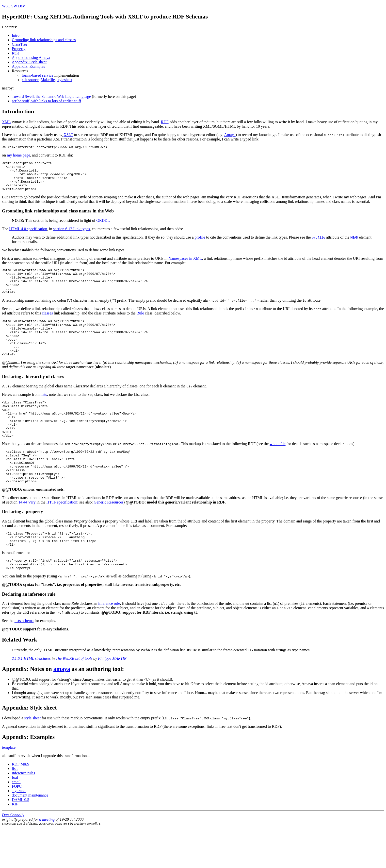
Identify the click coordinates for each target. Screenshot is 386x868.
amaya (62, 707)
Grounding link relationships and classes (44, 40)
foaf (15, 816)
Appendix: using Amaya (31, 58)
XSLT (68, 135)
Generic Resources (109, 535)
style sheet (32, 756)
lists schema (24, 659)
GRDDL (103, 227)
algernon (19, 829)
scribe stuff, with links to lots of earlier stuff (47, 101)
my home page (18, 156)
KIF (15, 842)
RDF (165, 122)
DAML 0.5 (21, 838)
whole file (277, 470)
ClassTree (20, 44)
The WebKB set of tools (74, 697)
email (16, 820)
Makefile (48, 80)
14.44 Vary (27, 535)
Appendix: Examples (28, 66)
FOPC (17, 825)
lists (44, 414)
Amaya (230, 135)
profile (200, 244)
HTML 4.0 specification (28, 235)
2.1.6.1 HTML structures (31, 697)
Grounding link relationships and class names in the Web (58, 217)
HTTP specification (62, 535)
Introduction (18, 111)
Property (19, 49)
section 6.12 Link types (72, 235)
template (9, 786)
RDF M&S (21, 803)
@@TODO (135, 535)
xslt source (30, 80)
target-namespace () (88, 386)
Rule (16, 53)
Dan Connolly (13, 853)
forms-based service (37, 75)
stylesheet (65, 80)
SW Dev (18, 6)
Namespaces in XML (185, 265)
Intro (16, 35)
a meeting (47, 858)
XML (6, 122)
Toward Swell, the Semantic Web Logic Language (51, 96)
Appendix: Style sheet (29, 62)
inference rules (24, 811)
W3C (6, 6)
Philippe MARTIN (112, 697)
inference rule (109, 642)
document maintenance (30, 834)
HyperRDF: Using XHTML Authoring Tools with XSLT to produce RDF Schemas (105, 17)
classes (47, 325)
